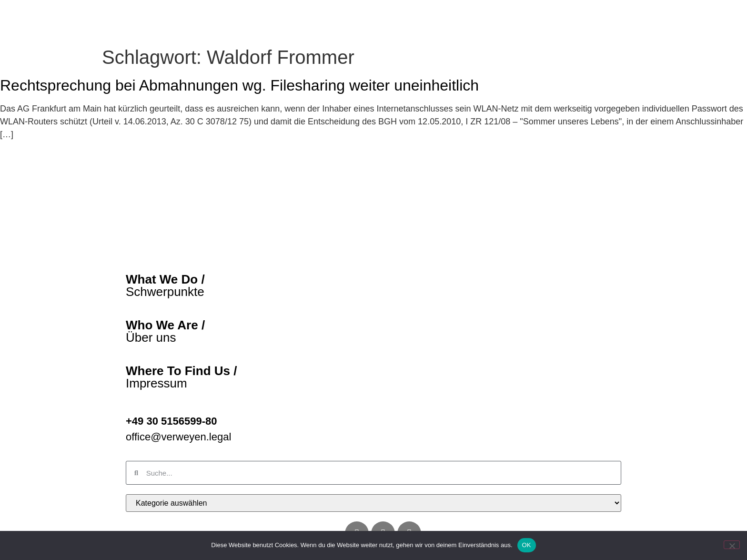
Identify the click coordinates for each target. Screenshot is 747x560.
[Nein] (732, 545)
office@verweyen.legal (178, 456)
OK (527, 545)
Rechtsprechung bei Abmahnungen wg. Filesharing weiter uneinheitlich (239, 105)
